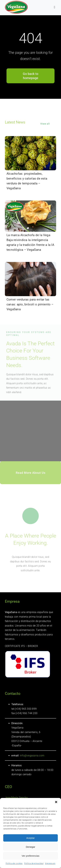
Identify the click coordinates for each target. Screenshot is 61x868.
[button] (56, 802)
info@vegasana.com (32, 756)
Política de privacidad (34, 863)
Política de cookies (14, 863)
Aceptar (31, 838)
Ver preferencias (30, 856)
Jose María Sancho (16, 798)
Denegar (31, 847)
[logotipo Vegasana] (16, 2)
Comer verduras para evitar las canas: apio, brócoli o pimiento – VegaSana (30, 304)
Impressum (50, 863)
